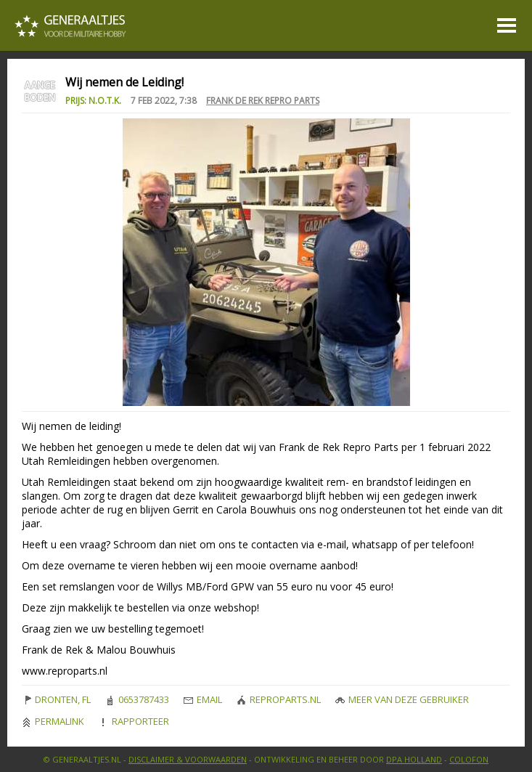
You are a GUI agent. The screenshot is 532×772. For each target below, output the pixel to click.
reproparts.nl (279, 699)
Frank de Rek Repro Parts (263, 101)
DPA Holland (414, 759)
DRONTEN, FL (56, 699)
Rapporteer (134, 721)
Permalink (53, 721)
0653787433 (137, 699)
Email (203, 699)
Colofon (469, 759)
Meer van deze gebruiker (402, 699)
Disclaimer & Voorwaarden (188, 759)
